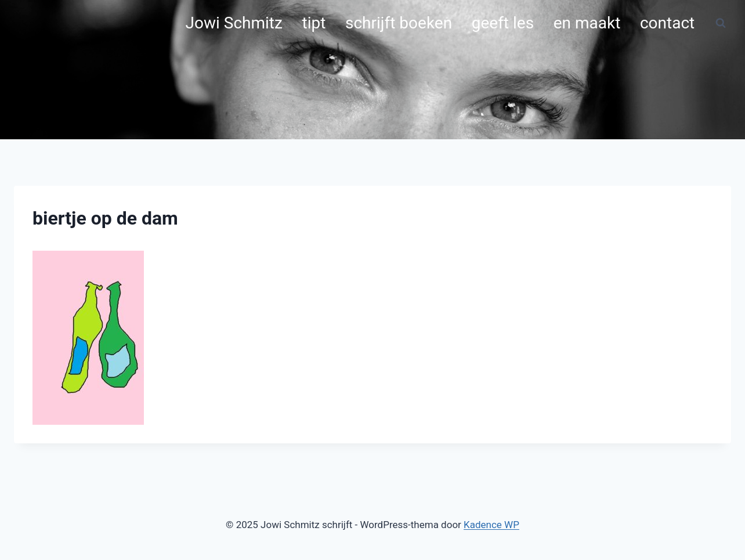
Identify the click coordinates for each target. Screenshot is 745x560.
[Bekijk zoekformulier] (721, 23)
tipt (314, 23)
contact (667, 23)
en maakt (587, 23)
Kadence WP (491, 525)
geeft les (503, 23)
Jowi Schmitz (234, 23)
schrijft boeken (399, 23)
